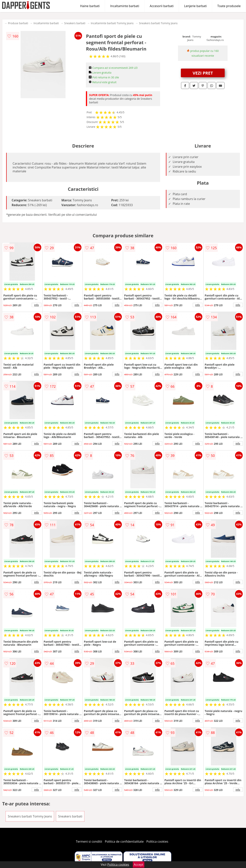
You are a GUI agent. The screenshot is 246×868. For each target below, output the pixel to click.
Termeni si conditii (89, 841)
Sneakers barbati (75, 23)
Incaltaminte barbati (125, 6)
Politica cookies (157, 841)
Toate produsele (229, 6)
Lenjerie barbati (195, 6)
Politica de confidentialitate (124, 841)
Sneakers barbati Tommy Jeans (158, 23)
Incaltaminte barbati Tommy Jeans (112, 23)
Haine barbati (90, 6)
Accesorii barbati (162, 6)
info (37, 305)
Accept (139, 865)
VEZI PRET (203, 73)
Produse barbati (18, 23)
